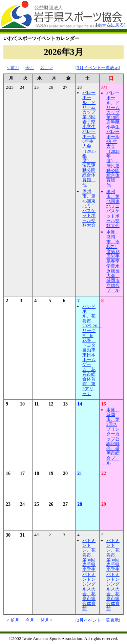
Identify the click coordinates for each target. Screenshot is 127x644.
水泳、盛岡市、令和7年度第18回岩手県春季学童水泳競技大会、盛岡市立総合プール (113, 261)
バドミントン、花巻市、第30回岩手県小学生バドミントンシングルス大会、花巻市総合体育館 (89, 574)
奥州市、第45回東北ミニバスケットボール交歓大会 (89, 208)
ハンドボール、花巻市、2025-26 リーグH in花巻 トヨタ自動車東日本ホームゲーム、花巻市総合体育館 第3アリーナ (92, 350)
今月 (30, 68)
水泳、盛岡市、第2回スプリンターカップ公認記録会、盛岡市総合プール (113, 436)
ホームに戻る (111, 25)
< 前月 (13, 68)
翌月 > (47, 68)
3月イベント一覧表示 (98, 68)
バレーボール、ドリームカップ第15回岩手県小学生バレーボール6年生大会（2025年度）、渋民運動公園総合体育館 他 (89, 139)
